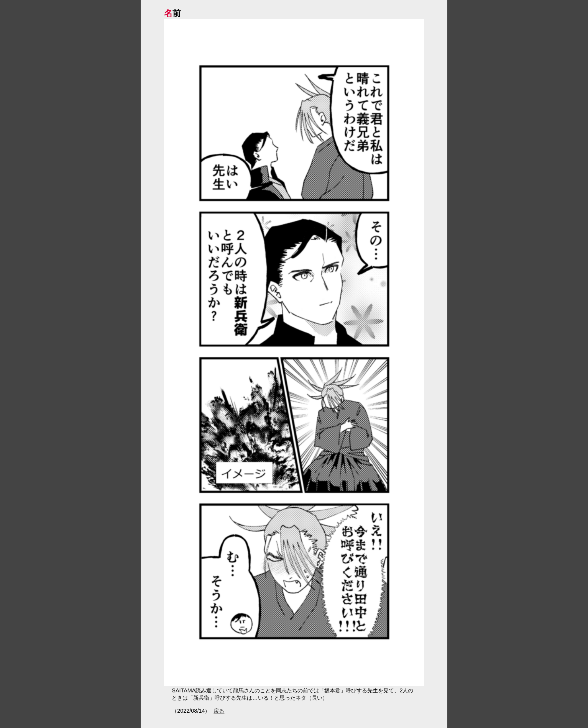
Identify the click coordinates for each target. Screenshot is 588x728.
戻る (219, 711)
